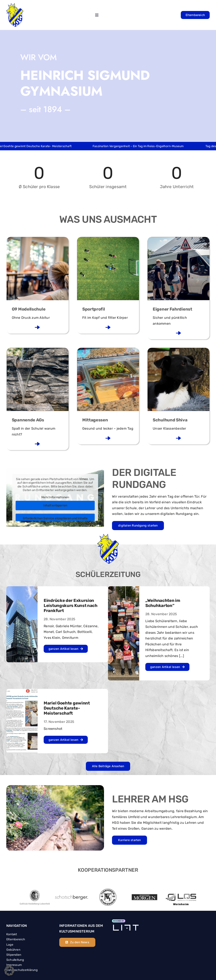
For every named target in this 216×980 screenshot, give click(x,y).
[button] (9, 971)
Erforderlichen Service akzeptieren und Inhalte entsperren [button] (55, 521)
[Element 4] (125, 921)
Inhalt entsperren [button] (55, 506)
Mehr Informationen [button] (55, 497)
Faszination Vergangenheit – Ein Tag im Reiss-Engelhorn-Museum (143, 146)
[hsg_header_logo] (15, 5)
